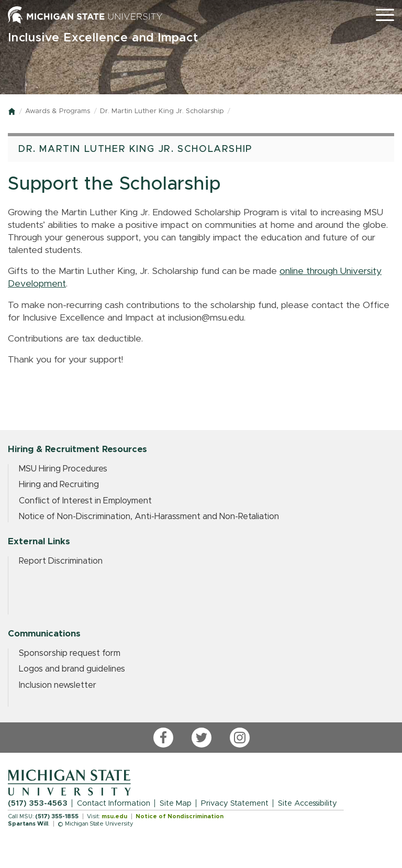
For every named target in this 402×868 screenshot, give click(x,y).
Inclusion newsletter (58, 685)
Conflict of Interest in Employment (85, 501)
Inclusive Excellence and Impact (103, 38)
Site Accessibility (308, 803)
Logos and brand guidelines (72, 669)
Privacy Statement (235, 803)
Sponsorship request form (70, 653)
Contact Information (114, 803)
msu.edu (114, 816)
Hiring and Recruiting (59, 485)
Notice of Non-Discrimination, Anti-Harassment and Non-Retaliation (149, 517)
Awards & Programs (58, 111)
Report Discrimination (61, 561)
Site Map (176, 803)
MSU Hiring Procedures (63, 469)
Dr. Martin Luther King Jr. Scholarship (162, 111)
